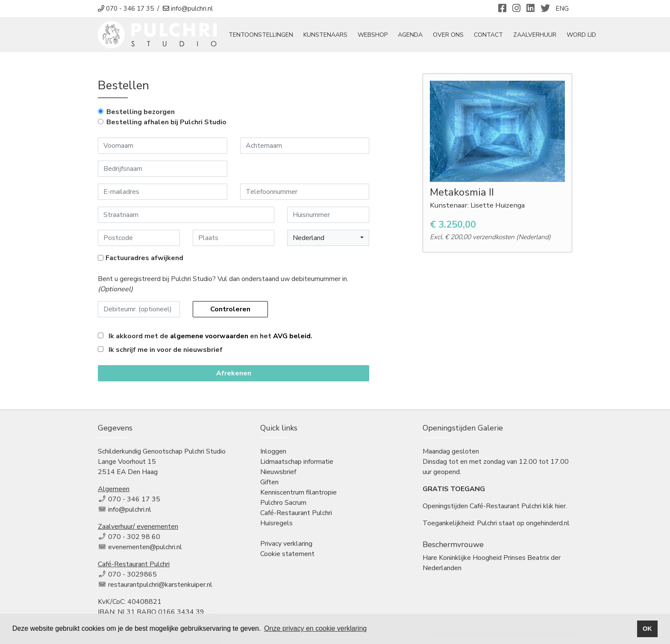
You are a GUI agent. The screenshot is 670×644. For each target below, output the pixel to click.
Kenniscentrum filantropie (298, 492)
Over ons (448, 35)
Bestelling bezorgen (141, 112)
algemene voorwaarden (209, 336)
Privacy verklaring (286, 544)
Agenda (410, 35)
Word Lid (581, 35)
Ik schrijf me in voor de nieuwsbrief (166, 350)
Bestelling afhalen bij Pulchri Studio (166, 122)
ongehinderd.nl (548, 523)
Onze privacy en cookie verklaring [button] (315, 628)
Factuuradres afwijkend (144, 258)
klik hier (554, 506)
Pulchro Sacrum (283, 503)
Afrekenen (234, 373)
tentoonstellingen (261, 35)
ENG (562, 9)
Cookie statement (287, 554)
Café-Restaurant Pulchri (296, 513)
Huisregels (276, 523)
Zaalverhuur (535, 35)
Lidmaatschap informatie (297, 462)
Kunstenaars (325, 35)
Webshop (373, 35)
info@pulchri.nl (130, 509)
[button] (328, 238)
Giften (269, 482)
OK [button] (647, 629)
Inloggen (273, 451)
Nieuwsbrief (278, 472)
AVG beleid (292, 336)
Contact (488, 35)
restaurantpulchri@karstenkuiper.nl (160, 585)
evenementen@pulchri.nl (145, 547)
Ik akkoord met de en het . (210, 336)
